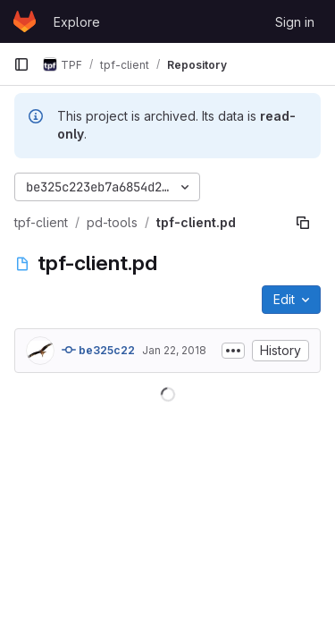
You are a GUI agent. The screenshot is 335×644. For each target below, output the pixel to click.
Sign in (295, 22)
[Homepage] (25, 21)
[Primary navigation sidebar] (21, 64)
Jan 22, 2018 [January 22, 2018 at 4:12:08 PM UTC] (174, 350)
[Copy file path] (303, 223)
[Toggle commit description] (233, 351)
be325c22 (98, 350)
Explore (77, 22)
